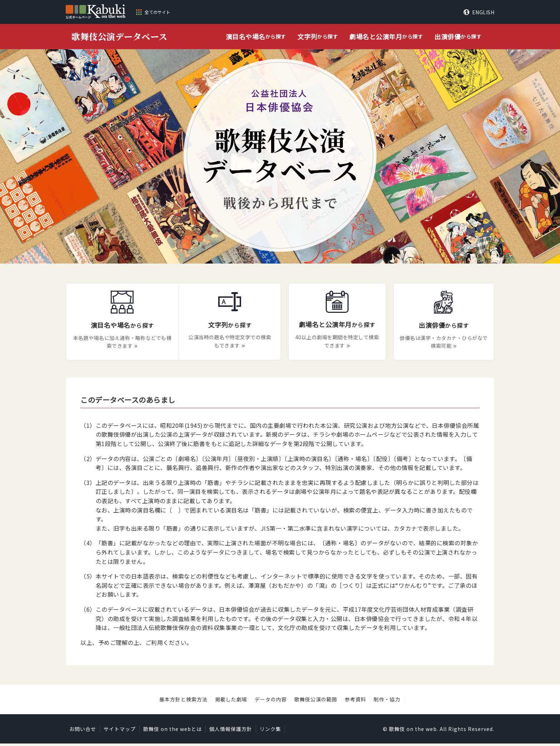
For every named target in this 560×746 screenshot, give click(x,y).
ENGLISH (483, 12)
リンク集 (270, 731)
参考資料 (355, 702)
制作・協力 (387, 702)
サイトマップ (120, 731)
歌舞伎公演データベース (119, 36)
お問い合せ (83, 731)
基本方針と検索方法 (183, 702)
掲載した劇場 (231, 702)
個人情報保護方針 (231, 731)
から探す (256, 37)
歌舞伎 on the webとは (172, 731)
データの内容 (271, 702)
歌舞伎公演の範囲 (316, 702)
